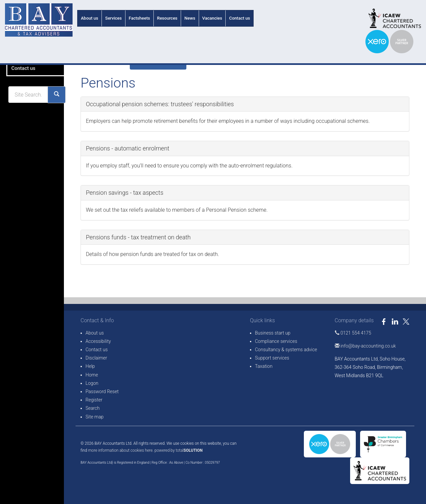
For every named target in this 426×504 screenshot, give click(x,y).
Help (90, 366)
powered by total (179, 450)
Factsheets (139, 18)
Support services (272, 358)
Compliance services (276, 341)
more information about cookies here (120, 450)
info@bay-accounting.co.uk (365, 346)
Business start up (273, 333)
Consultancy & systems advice (286, 350)
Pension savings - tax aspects (125, 193)
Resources (167, 18)
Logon (92, 383)
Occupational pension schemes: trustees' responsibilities (160, 104)
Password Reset (102, 391)
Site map (95, 417)
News (190, 18)
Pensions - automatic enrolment (128, 148)
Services (113, 18)
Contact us (239, 18)
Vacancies (212, 18)
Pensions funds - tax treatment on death (138, 237)
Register (94, 400)
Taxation (264, 366)
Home (92, 375)
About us (90, 18)
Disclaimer (96, 358)
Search (93, 408)
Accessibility (98, 341)
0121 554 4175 (353, 333)
